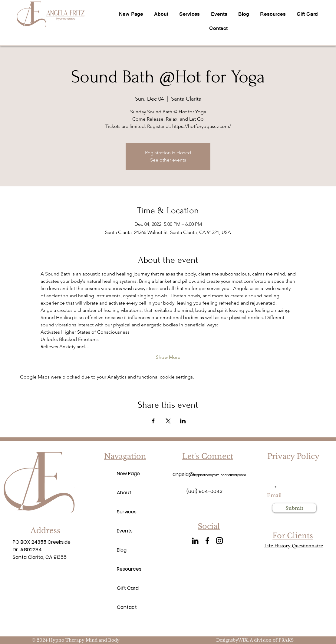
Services (127, 512)
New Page (128, 474)
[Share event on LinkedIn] (183, 421)
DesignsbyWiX (232, 640)
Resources (128, 569)
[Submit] (294, 508)
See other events (168, 160)
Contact (127, 607)
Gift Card (128, 588)
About (124, 493)
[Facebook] (207, 541)
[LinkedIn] (195, 541)
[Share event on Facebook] (153, 421)
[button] (273, 14)
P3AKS (286, 640)
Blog (122, 550)
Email (268, 488)
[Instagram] (219, 541)
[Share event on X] (168, 421)
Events (125, 531)
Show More (168, 357)
